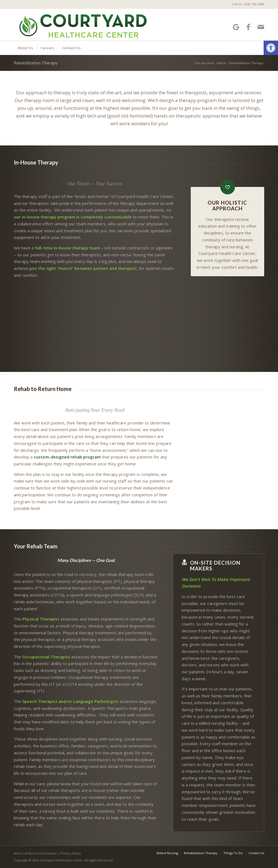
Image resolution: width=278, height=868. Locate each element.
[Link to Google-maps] (236, 27)
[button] (271, 48)
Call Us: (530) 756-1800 (248, 4)
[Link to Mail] (261, 27)
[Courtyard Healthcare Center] (81, 25)
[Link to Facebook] (248, 27)
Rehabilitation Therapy (36, 63)
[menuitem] (247, 4)
